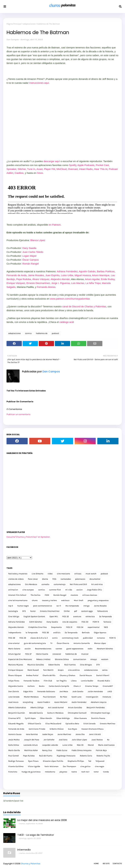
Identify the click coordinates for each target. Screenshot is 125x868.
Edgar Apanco (100, 633)
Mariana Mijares (16, 665)
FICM (47, 595)
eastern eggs (87, 611)
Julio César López (79, 740)
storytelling (28, 702)
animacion (13, 590)
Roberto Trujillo (103, 756)
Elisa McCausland (53, 724)
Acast (40, 169)
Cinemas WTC (14, 718)
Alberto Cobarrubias (17, 708)
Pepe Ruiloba (24, 279)
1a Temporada (32, 633)
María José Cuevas (106, 745)
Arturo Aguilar (92, 279)
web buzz (65, 600)
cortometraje (60, 584)
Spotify (73, 165)
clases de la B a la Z (39, 638)
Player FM (49, 169)
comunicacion (80, 659)
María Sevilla (14, 750)
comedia (45, 584)
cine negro (100, 766)
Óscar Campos (31, 260)
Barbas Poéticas (106, 271)
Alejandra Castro (16, 686)
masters (74, 595)
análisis (57, 633)
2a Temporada (71, 633)
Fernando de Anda (17, 275)
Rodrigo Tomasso (16, 761)
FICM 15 (112, 638)
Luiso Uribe (67, 275)
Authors (31, 686)
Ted (90, 761)
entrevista (90, 616)
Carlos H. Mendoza (55, 713)
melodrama (50, 772)
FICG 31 (69, 627)
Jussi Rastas (97, 740)
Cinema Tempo (92, 686)
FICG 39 (23, 638)
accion (80, 590)
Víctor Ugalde (34, 766)
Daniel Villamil (103, 675)
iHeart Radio (86, 169)
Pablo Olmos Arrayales (82, 750)
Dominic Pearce (98, 718)
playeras (63, 772)
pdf (76, 611)
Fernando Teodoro (31, 681)
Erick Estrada (90, 724)
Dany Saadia (29, 248)
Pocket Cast (102, 165)
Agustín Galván (87, 271)
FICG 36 (45, 633)
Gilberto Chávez (57, 729)
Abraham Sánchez (105, 649)
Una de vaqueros (70, 622)
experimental (94, 627)
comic (55, 638)
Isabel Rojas (48, 734)
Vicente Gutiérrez (16, 766)
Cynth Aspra (30, 718)
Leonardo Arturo (31, 745)
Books (42, 686)
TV (51, 643)
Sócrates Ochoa (62, 659)
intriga (86, 606)
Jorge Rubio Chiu (94, 590)
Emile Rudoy (108, 279)
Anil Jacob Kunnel (56, 708)
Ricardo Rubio (104, 681)
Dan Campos (13, 40)
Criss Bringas (86, 665)
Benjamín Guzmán (17, 713)
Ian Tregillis (62, 681)
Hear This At (101, 169)
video (50, 574)
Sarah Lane (76, 697)
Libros (74, 681)
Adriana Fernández (67, 271)
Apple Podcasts (86, 165)
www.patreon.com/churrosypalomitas (70, 299)
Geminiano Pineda (37, 729)
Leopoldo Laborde (50, 745)
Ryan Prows (33, 761)
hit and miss (97, 584)
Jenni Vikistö (95, 734)
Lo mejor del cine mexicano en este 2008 (42, 820)
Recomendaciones (43, 649)
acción (28, 649)
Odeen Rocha (54, 665)
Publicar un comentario (18, 414)
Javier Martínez (64, 734)
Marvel (91, 745)
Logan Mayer (30, 256)
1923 (106, 627)
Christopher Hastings (100, 713)
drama (45, 579)
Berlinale (86, 633)
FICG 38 (12, 638)
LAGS (110, 691)
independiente (15, 633)
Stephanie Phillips (76, 761)
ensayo (94, 659)
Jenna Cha (80, 734)
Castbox (19, 173)
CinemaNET (108, 686)
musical (85, 654)
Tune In (31, 169)
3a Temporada (105, 616)
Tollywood (100, 761)
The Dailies (35, 595)
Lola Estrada (14, 697)
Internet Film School (17, 595)
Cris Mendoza (31, 584)
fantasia (107, 622)
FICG (54, 579)
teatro (74, 772)
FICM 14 (96, 622)
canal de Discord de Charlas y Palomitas (84, 306)
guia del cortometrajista (35, 643)
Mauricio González (36, 665)
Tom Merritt (48, 670)
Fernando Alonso (46, 287)
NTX (24, 611)
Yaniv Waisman (51, 766)
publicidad (88, 638)
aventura (77, 616)
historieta (13, 772)
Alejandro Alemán (60, 279)
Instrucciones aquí (39, 83)
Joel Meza (64, 691)
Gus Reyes (73, 729)
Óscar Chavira (63, 643)
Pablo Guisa (62, 750)
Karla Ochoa (14, 745)
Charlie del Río (49, 675)
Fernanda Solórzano (46, 691)
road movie (13, 702)
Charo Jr (77, 686)
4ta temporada (72, 606)
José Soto (63, 740)
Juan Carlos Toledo (33, 252)
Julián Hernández (95, 691)
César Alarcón (46, 718)
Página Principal (14, 24)
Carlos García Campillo (59, 686)
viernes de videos (16, 579)
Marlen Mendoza (31, 697)
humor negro (23, 606)
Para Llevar (33, 579)
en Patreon (55, 225)
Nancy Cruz (47, 750)
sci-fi (59, 606)
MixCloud (62, 169)
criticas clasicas (90, 595)
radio (90, 649)
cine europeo (28, 590)
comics (28, 333)
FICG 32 (66, 616)
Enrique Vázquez (16, 283)
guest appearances (75, 649)
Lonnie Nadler (87, 681)
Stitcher (22, 169)
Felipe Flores (14, 681)
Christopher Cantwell (77, 713)
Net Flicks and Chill (78, 584)
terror (96, 772)
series (105, 670)
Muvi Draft (79, 600)
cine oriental (14, 643)
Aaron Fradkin (44, 702)
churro (35, 600)
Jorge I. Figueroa (60, 283)
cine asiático (74, 670)
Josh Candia (78, 691)
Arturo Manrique (101, 275)
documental (95, 579)
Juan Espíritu (53, 275)
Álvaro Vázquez (41, 279)
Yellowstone (102, 611)
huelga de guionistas (31, 772)
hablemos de (42, 333)
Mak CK (80, 745)
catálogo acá (66, 322)
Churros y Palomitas (31, 864)
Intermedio (24, 850)
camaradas (66, 579)
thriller (67, 611)
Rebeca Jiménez (43, 659)
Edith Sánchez (36, 622)
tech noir (85, 772)
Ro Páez (64, 697)
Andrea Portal (32, 675)
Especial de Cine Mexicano (20, 659)
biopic (61, 670)
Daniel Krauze (86, 675)
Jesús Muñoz (14, 740)
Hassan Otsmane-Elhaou (92, 729)
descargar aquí (52, 161)
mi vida (69, 590)
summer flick (55, 590)
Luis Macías (78, 283)
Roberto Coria (86, 756)
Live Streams (38, 574)
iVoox (40, 173)
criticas (78, 574)
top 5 (11, 606)
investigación (92, 697)
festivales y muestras (18, 574)
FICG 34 (80, 627)
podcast (55, 333)
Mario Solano (14, 649)
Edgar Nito (28, 691)
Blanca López (38, 240)
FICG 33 (85, 622)
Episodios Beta (72, 724)
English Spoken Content (34, 616)
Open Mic (54, 616)
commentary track (70, 638)
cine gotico (85, 766)
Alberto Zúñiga (37, 708)
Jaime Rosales (36, 275)
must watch (91, 574)
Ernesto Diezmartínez (38, 283)
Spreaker (11, 169)
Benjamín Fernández (96, 708)
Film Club (48, 681)
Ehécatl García (35, 724)
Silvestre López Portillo (53, 761)
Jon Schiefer (49, 740)
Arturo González (75, 708)
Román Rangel (31, 264)
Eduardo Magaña (16, 724)
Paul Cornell (14, 756)
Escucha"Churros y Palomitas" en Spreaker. (28, 537)
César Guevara (80, 718)
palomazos (80, 579)
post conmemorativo (43, 606)
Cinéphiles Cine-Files (38, 627)
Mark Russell (33, 670)
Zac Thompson (69, 766)
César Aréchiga (63, 718)
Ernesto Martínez (108, 724)
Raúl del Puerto (46, 756)
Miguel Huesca (83, 275)
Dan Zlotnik (14, 691)
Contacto (117, 864)
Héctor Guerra (42, 654)
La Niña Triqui (93, 283)
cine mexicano (63, 574)
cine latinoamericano (18, 600)
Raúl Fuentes (70, 665)
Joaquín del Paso (32, 740)
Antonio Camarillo (82, 643)
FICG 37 (28, 654)
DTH (98, 665)
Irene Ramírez (32, 734)
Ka (108, 740)
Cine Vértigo (14, 616)
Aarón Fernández (79, 702)
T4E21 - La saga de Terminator (36, 835)
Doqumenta (56, 627)
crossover (57, 654)
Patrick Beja (101, 750)
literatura (107, 697)
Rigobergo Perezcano (66, 756)
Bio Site (106, 864)
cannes (59, 649)
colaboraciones (91, 670)
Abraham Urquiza (99, 702)
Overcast (73, 169)
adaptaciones (29, 24)
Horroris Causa (15, 734)
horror (33, 611)
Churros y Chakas (67, 675)
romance (101, 638)
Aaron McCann (61, 702)
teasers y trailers (49, 600)
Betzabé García (36, 713)
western (105, 659)
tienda (106, 772)
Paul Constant (49, 697)
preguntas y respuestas (98, 600)
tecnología (13, 611)
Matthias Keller (31, 750)
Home (96, 864)
